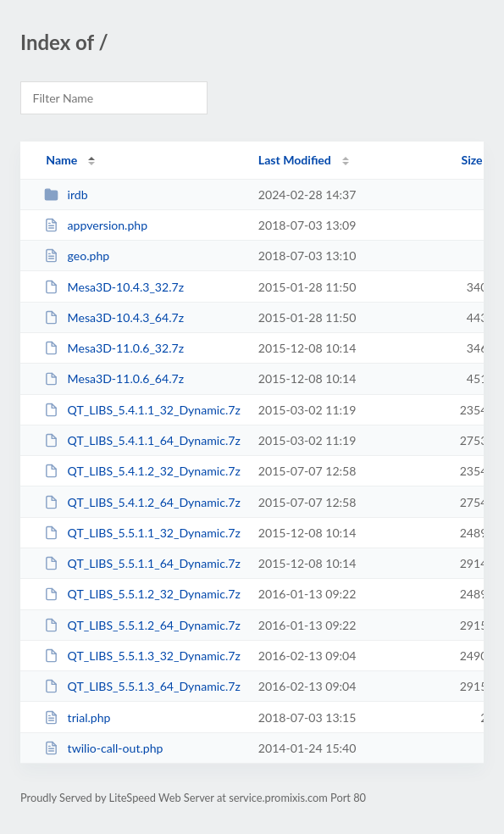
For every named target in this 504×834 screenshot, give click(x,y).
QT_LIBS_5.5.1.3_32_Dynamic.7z (142, 656)
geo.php (77, 256)
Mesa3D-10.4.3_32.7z (114, 287)
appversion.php (96, 225)
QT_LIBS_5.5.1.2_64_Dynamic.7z (142, 625)
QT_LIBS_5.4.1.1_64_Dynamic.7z (142, 440)
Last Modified (295, 160)
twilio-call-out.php (103, 748)
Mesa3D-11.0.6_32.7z (114, 348)
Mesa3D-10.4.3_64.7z (114, 317)
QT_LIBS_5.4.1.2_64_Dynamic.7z (142, 502)
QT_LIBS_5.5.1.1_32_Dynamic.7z (142, 533)
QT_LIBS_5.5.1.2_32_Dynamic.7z (142, 594)
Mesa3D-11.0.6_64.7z (114, 378)
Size (472, 160)
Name (61, 160)
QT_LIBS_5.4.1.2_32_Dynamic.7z (142, 471)
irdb (66, 195)
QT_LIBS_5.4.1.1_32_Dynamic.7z (142, 410)
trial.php (77, 717)
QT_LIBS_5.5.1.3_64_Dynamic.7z (142, 686)
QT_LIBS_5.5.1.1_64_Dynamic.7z (142, 563)
